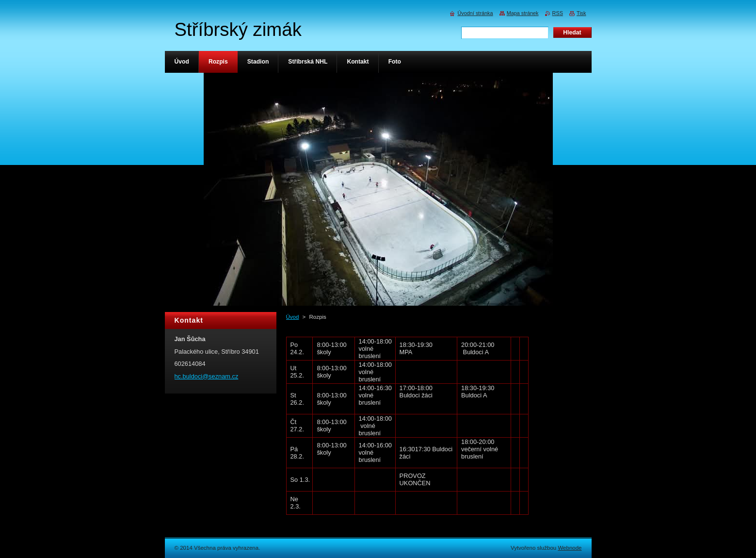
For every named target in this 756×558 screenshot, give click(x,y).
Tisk (581, 13)
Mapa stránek (523, 13)
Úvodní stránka (475, 13)
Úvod (293, 317)
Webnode (570, 548)
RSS (558, 13)
